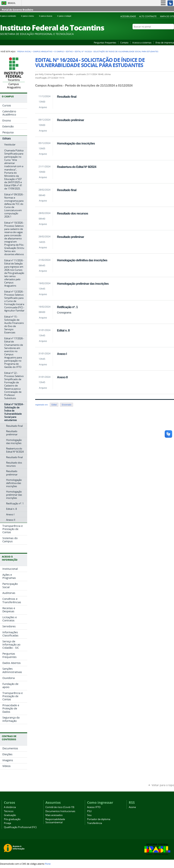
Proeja (7, 823)
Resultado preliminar (70, 120)
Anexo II (62, 377)
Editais (69, 51)
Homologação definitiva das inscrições (82, 260)
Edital (54, 405)
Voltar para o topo (163, 785)
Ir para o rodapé (66, 16)
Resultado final (67, 97)
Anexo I (62, 354)
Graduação (10, 815)
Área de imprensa (165, 43)
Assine (132, 807)
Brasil (12, 3)
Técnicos (9, 811)
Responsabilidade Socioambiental (55, 821)
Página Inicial (24, 51)
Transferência (95, 823)
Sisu (89, 815)
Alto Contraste (148, 16)
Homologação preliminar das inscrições (83, 284)
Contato (124, 43)
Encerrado (66, 405)
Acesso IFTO (94, 807)
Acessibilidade (128, 16)
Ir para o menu (29, 16)
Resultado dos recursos (72, 213)
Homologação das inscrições (76, 143)
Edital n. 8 (63, 330)
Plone (48, 864)
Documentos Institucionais (60, 811)
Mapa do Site (167, 16)
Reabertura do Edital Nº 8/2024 (77, 167)
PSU (89, 811)
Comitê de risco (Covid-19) (60, 807)
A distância (10, 807)
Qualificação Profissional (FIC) (20, 827)
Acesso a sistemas (142, 43)
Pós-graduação (12, 819)
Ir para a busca (47, 16)
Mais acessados (54, 815)
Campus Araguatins (43, 51)
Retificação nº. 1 (67, 307)
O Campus (59, 51)
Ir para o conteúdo (10, 16)
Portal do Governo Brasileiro (17, 10)
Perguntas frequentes (105, 43)
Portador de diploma (99, 819)
